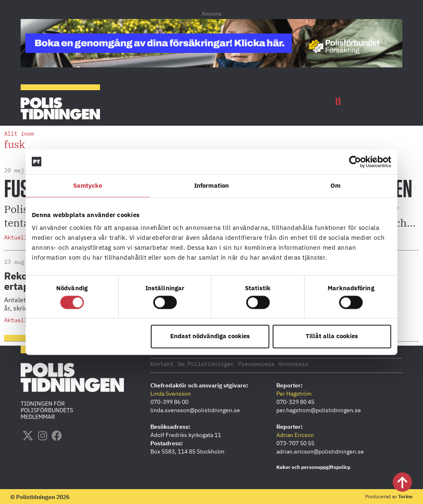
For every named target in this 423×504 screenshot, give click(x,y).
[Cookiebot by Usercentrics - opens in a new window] (355, 162)
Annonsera (293, 363)
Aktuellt (17, 237)
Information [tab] (211, 185)
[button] (338, 102)
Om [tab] (335, 185)
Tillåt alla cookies (332, 336)
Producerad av (389, 496)
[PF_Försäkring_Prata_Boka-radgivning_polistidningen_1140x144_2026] (211, 65)
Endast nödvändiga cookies (210, 336)
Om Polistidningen (206, 363)
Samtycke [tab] (88, 185)
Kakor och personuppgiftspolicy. (314, 467)
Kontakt (162, 363)
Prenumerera (256, 363)
